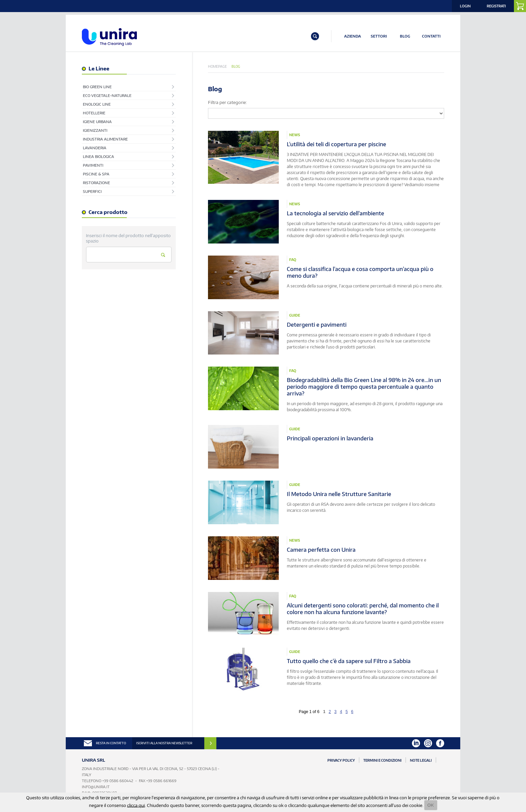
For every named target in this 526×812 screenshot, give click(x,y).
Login (465, 6)
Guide (295, 315)
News (295, 135)
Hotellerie (94, 113)
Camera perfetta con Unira (321, 550)
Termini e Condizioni (382, 760)
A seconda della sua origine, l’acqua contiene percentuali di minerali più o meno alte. (365, 286)
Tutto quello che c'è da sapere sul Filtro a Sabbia (349, 661)
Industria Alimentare (105, 139)
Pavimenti (93, 165)
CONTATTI (431, 36)
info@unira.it (96, 787)
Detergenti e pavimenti (317, 325)
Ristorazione (96, 183)
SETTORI (379, 36)
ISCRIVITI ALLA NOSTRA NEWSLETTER (164, 743)
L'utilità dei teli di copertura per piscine (336, 144)
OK (431, 805)
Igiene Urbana (97, 122)
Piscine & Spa (96, 174)
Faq (293, 260)
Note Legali (421, 760)
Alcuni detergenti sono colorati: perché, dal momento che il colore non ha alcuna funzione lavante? (363, 609)
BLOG (405, 36)
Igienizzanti (95, 130)
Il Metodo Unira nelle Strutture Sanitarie (339, 494)
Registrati (496, 6)
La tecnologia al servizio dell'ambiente (335, 213)
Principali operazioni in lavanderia (330, 438)
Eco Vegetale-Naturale (107, 95)
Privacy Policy (341, 760)
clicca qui (136, 805)
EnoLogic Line (97, 104)
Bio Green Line (97, 87)
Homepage (217, 66)
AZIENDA (353, 36)
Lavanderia (95, 148)
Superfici (92, 191)
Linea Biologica (98, 156)
